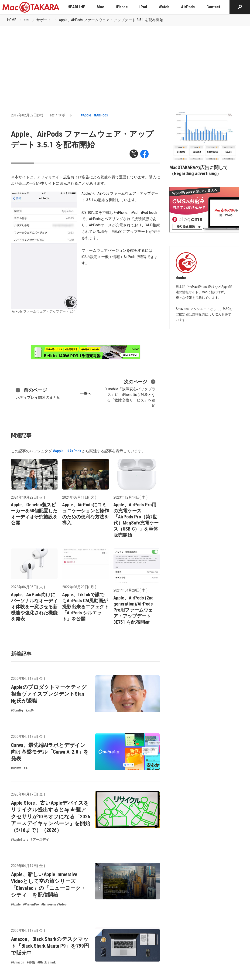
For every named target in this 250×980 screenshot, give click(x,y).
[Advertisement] (125, 61)
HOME (12, 20)
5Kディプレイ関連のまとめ (38, 393)
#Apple (86, 115)
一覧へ (86, 393)
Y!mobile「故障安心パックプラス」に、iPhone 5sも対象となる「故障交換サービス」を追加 (130, 393)
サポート (44, 20)
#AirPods (101, 115)
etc (26, 20)
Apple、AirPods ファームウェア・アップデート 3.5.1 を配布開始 (111, 20)
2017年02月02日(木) (27, 115)
